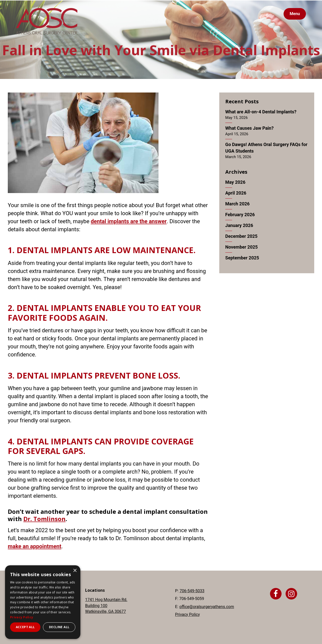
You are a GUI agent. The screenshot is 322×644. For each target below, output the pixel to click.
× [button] (75, 571)
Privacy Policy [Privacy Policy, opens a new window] (22, 617)
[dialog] (43, 602)
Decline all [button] (59, 627)
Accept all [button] (25, 627)
